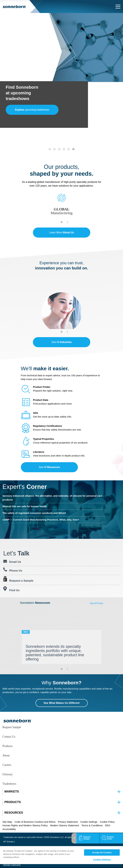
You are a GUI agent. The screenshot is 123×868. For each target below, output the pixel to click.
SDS (36, 413)
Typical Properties (44, 439)
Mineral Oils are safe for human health (25, 493)
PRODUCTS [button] (13, 802)
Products (7, 746)
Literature (39, 452)
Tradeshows (9, 784)
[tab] (50, 149)
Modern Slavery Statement (65, 825)
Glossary (8, 774)
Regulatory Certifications (48, 426)
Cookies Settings (102, 859)
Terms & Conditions (92, 825)
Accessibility (9, 829)
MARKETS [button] (12, 792)
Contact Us (9, 737)
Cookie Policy (107, 822)
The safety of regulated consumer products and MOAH (34, 500)
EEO (108, 825)
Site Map (7, 822)
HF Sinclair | (9, 842)
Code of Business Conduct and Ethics (35, 822)
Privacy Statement (68, 822)
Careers (7, 765)
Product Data (41, 400)
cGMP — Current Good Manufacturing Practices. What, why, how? (41, 506)
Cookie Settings (89, 822)
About (6, 755)
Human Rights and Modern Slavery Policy (25, 825)
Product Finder (42, 387)
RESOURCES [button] (14, 813)
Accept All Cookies (102, 852)
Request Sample (12, 727)
